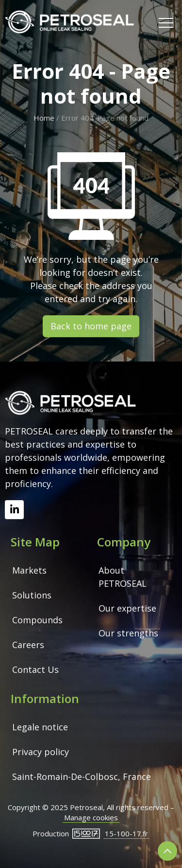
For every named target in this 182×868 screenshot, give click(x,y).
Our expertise (127, 608)
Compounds (37, 620)
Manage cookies (91, 817)
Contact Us (35, 669)
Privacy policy (41, 752)
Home (44, 118)
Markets (29, 570)
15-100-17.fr (126, 833)
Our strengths (128, 633)
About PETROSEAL (123, 577)
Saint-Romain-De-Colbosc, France (82, 777)
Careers (28, 645)
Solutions (32, 595)
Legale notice (40, 727)
